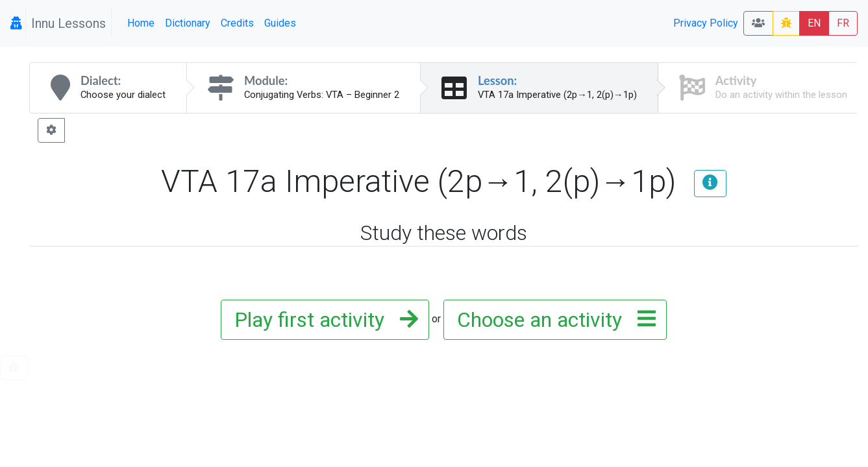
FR (843, 23)
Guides (280, 23)
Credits (237, 23)
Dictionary (188, 23)
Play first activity (322, 320)
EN (814, 23)
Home (141, 23)
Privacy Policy (706, 23)
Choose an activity (552, 320)
